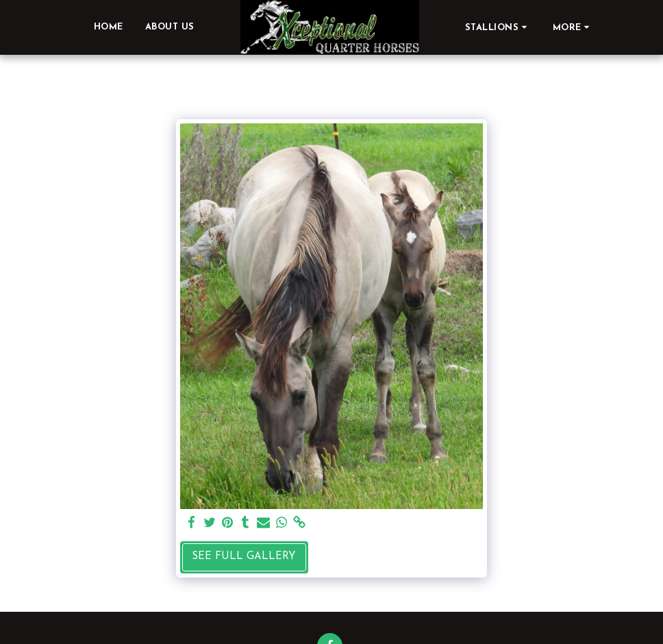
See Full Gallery (244, 557)
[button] (498, 27)
